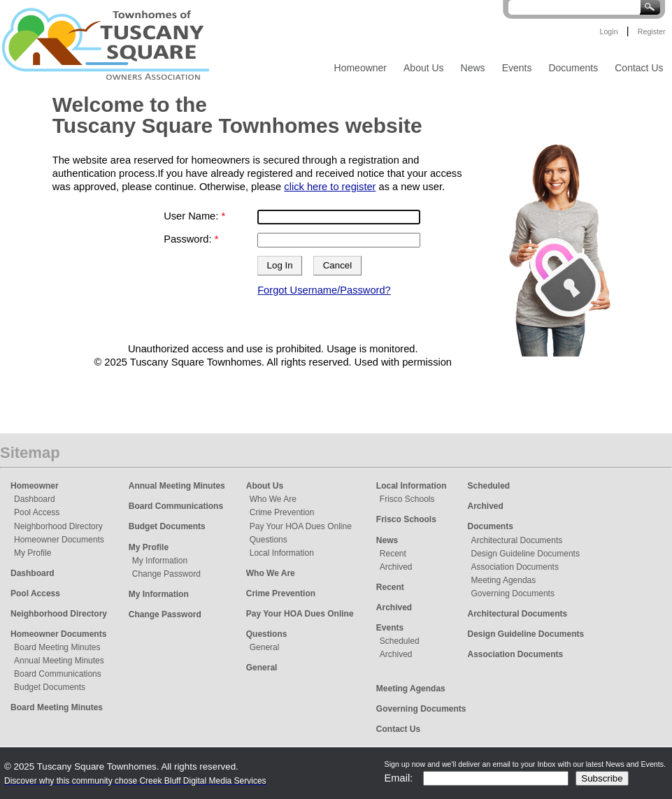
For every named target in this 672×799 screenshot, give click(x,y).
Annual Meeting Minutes (59, 661)
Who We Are (273, 499)
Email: (399, 778)
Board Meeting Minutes (57, 647)
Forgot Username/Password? (324, 290)
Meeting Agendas (504, 580)
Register (652, 31)
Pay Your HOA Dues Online (301, 526)
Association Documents (515, 567)
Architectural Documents (517, 540)
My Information (160, 561)
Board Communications (58, 674)
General (265, 647)
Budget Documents (50, 687)
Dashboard (35, 499)
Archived (396, 567)
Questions (269, 540)
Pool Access (37, 512)
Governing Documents (513, 593)
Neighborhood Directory (58, 526)
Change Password (166, 574)
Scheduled (400, 641)
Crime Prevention (282, 512)
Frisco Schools (407, 499)
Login (608, 31)
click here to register (330, 187)
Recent (393, 554)
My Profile (33, 553)
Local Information (282, 553)
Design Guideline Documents (526, 554)
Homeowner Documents (59, 540)
